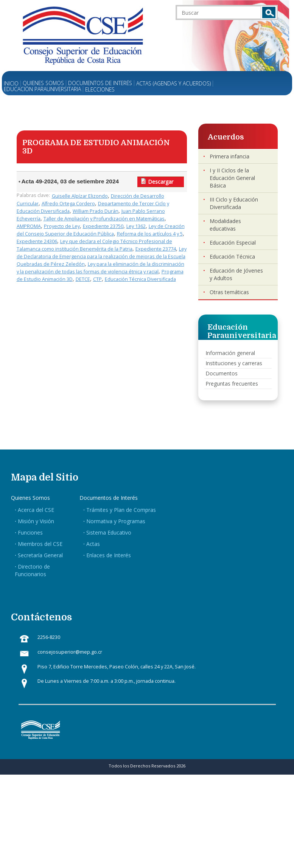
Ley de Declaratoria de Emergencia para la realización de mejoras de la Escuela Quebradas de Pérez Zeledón (102, 257)
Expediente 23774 (156, 249)
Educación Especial (233, 243)
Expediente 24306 (37, 241)
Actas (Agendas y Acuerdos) (173, 84)
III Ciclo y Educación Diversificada (234, 203)
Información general (230, 353)
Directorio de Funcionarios (32, 570)
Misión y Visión (36, 521)
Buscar (269, 12)
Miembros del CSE (40, 544)
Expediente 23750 (103, 226)
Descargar (161, 182)
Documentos (222, 373)
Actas (93, 544)
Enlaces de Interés (109, 555)
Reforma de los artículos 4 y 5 (150, 234)
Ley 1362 (136, 226)
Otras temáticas (229, 292)
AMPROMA (29, 226)
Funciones (30, 532)
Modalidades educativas (225, 225)
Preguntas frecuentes (232, 384)
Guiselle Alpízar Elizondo (80, 196)
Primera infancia (229, 156)
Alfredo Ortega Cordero (68, 204)
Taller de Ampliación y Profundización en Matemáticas (104, 219)
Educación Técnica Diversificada (140, 279)
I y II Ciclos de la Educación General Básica (232, 178)
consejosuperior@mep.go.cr (70, 652)
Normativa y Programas (116, 521)
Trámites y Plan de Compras (121, 510)
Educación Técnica (232, 257)
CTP (97, 279)
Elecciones (100, 90)
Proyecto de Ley (62, 226)
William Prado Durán (96, 211)
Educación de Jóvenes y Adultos (236, 274)
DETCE (83, 279)
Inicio (11, 84)
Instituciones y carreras (234, 363)
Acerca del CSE (36, 510)
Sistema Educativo (109, 532)
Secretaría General (40, 555)
